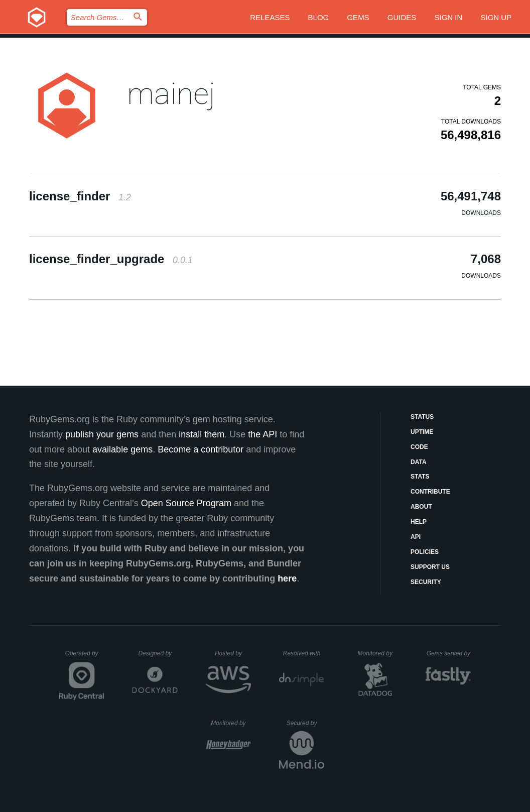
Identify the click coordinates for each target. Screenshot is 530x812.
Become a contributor (201, 449)
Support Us (430, 567)
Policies (425, 552)
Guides (402, 17)
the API (262, 434)
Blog (319, 17)
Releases (270, 17)
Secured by (305, 723)
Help (419, 522)
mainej (171, 94)
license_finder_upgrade (111, 259)
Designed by (158, 653)
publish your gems (102, 434)
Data (419, 462)
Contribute (430, 492)
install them (202, 434)
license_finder (80, 196)
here (287, 578)
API (416, 537)
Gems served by (449, 653)
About (421, 507)
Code (419, 447)
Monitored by (378, 653)
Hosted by (233, 653)
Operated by (85, 657)
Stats (420, 477)
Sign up (496, 17)
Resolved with (304, 653)
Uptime (422, 432)
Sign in (449, 17)
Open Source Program (186, 503)
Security (426, 582)
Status (422, 417)
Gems (358, 17)
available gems (122, 449)
